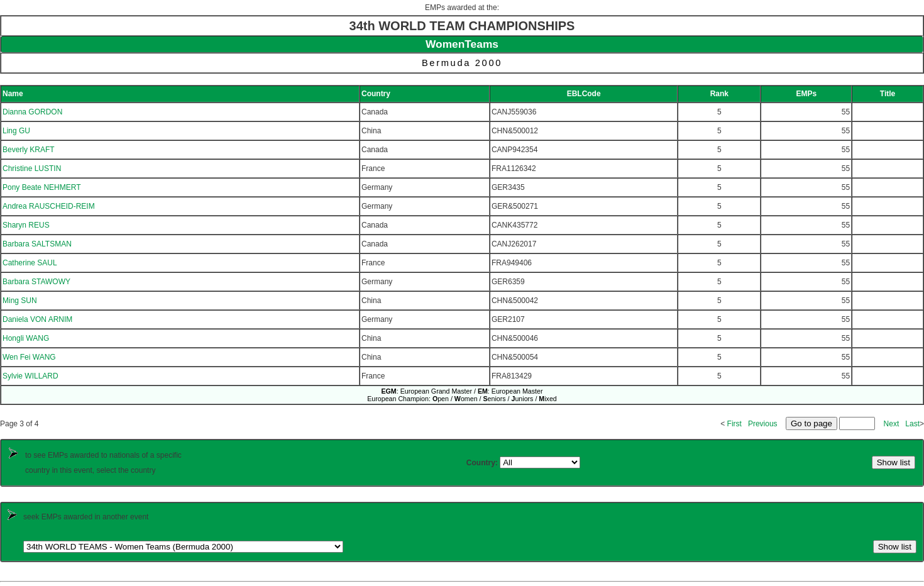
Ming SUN (20, 301)
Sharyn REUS (26, 225)
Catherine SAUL (30, 263)
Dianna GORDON (32, 112)
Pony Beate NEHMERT (42, 187)
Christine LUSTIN (32, 169)
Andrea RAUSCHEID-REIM (49, 206)
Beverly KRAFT (29, 150)
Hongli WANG (26, 338)
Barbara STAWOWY (36, 282)
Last (912, 424)
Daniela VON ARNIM (37, 319)
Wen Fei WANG (29, 357)
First (734, 424)
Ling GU (16, 131)
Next (892, 424)
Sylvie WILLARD (30, 376)
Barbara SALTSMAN (37, 244)
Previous (763, 424)
